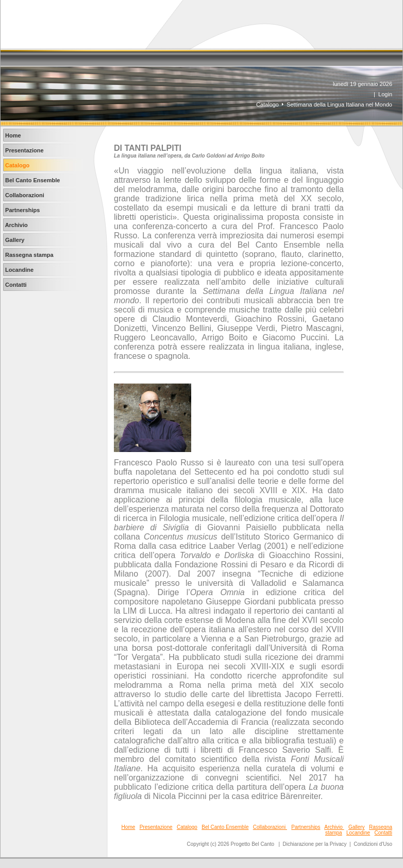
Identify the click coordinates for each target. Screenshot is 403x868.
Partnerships (306, 827)
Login (385, 94)
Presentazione (156, 827)
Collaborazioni (270, 827)
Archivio (334, 827)
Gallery (357, 827)
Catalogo (267, 105)
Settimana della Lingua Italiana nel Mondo (339, 105)
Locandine (358, 833)
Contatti (383, 833)
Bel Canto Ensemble (225, 827)
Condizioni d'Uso (373, 844)
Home (129, 827)
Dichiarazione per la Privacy (315, 844)
